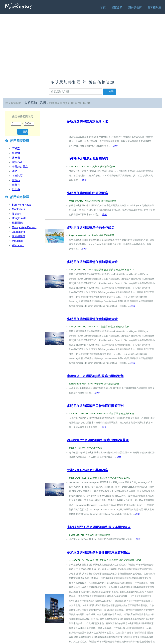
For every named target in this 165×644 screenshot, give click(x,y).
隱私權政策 (154, 7)
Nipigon (16, 214)
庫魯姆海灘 (19, 236)
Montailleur (18, 209)
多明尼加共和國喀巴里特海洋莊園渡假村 (95, 406)
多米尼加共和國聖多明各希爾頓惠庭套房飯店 (99, 552)
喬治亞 (16, 180)
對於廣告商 (135, 7)
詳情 (115, 146)
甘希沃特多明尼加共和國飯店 (87, 159)
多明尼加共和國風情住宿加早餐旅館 (92, 262)
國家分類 (117, 7)
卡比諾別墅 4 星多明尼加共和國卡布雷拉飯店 (99, 527)
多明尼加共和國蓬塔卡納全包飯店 (91, 228)
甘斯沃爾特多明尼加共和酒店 (87, 470)
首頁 (103, 7)
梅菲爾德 (17, 223)
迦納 (15, 171)
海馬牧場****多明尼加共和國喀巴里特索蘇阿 (98, 440)
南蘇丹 (16, 185)
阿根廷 (16, 149)
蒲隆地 (16, 153)
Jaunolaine (18, 232)
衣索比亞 (17, 176)
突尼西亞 (17, 162)
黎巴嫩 (16, 158)
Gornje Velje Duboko (24, 227)
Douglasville (19, 218)
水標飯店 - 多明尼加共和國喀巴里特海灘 (95, 376)
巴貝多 (16, 189)
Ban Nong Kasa (21, 205)
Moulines (17, 241)
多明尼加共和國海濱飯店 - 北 (87, 121)
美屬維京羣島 (20, 167)
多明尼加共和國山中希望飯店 (87, 193)
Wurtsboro (18, 245)
